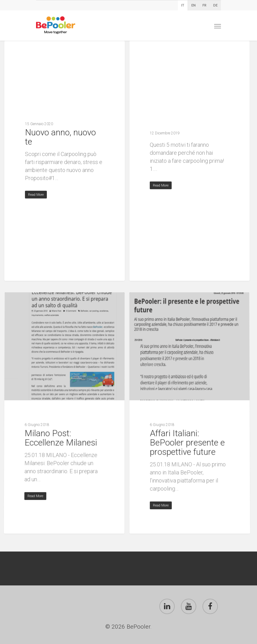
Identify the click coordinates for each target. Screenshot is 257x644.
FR (204, 5)
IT (183, 5)
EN (194, 5)
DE (215, 5)
